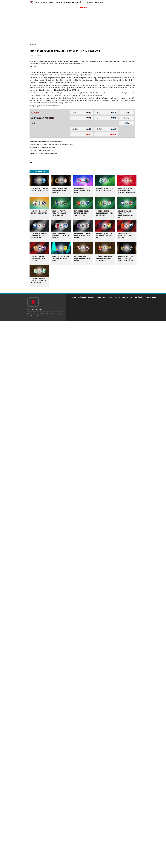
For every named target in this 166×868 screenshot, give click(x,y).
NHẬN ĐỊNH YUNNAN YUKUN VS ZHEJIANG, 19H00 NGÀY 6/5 (59, 213)
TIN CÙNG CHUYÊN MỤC (39, 172)
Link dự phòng (99, 2)
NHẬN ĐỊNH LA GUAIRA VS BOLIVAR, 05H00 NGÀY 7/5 (39, 189)
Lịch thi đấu (59, 2)
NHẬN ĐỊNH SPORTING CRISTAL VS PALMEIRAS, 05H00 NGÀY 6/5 (39, 281)
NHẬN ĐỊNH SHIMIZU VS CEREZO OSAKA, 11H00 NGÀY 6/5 (38, 258)
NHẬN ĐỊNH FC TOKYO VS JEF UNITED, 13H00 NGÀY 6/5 (104, 235)
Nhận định (44, 2)
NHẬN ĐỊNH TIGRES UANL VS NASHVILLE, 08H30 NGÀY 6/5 (61, 258)
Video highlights (69, 2)
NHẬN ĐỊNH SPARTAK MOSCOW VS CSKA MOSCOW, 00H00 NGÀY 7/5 (126, 190)
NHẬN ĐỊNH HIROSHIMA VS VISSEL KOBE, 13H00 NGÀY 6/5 (82, 235)
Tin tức (37, 2)
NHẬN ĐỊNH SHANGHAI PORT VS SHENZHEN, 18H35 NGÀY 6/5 (82, 213)
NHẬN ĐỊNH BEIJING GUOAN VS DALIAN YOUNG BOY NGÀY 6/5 (105, 213)
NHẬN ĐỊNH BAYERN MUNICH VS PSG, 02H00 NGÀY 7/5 (82, 190)
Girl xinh (51, 2)
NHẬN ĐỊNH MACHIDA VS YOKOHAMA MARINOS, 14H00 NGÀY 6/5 (39, 235)
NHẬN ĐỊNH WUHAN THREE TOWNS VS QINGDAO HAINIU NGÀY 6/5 (125, 214)
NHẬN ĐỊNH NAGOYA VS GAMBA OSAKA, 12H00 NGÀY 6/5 (126, 235)
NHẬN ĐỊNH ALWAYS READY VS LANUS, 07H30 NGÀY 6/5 (82, 258)
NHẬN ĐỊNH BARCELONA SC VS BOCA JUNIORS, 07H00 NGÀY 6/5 (104, 258)
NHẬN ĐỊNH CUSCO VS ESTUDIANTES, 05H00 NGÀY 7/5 (60, 190)
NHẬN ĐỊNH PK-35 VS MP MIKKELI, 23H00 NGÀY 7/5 (39, 212)
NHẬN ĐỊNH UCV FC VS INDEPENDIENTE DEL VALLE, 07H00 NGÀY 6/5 (125, 258)
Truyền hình (89, 2)
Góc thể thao (80, 2)
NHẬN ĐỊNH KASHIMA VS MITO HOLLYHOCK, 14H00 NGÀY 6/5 (61, 235)
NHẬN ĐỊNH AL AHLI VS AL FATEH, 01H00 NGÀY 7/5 (105, 189)
